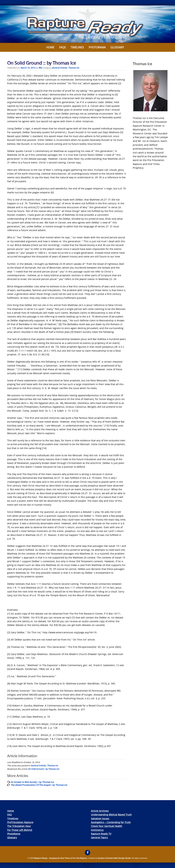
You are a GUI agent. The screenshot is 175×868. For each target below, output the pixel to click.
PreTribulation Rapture (20, 822)
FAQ (9, 815)
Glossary (117, 47)
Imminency (97, 830)
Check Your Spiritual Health (107, 826)
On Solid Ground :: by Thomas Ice (43, 769)
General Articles (59, 68)
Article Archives (100, 811)
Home (50, 47)
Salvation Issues (100, 819)
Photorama (97, 47)
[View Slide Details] (87, 24)
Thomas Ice (74, 68)
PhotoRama (14, 834)
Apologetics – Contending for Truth (111, 822)
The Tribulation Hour (19, 826)
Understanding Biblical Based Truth (111, 815)
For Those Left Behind (20, 830)
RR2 (40, 68)
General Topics (99, 837)
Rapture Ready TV (101, 834)
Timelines (77, 47)
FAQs (62, 47)
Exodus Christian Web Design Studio (115, 858)
